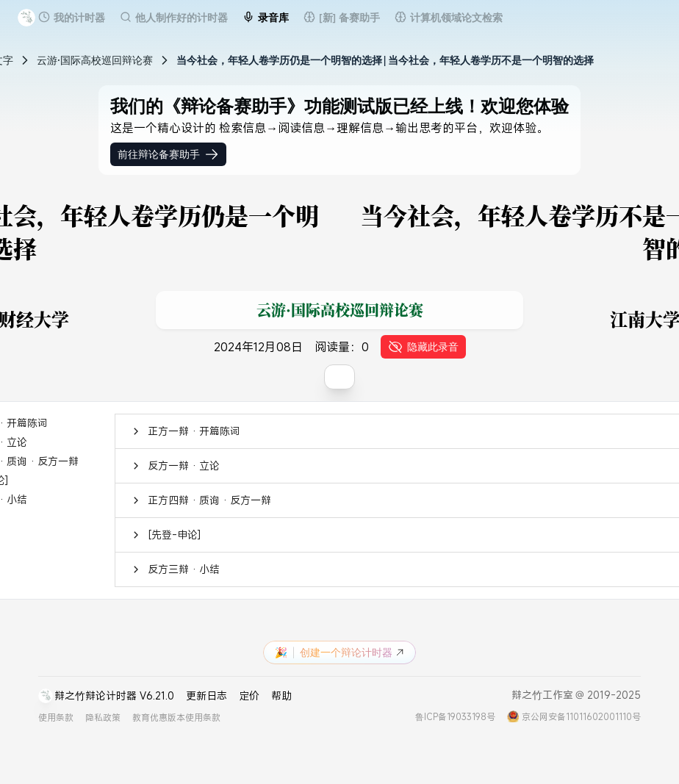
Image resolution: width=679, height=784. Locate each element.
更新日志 (206, 695)
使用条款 (56, 717)
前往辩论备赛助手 (168, 154)
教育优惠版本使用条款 (176, 717)
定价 (249, 695)
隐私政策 (103, 717)
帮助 (281, 695)
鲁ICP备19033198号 (455, 716)
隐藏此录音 (423, 347)
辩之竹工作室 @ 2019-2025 (576, 695)
